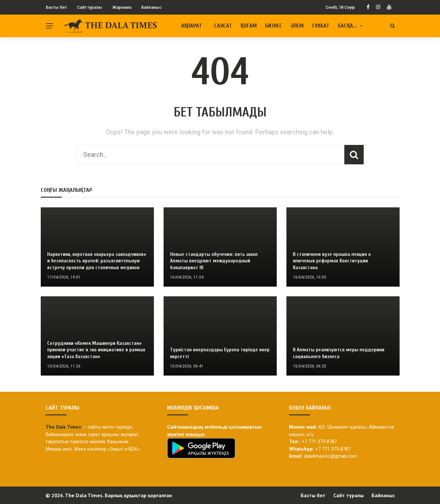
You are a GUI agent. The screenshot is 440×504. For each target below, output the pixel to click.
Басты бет (56, 7)
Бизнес (274, 26)
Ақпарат (192, 26)
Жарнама (122, 7)
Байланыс (151, 7)
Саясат (223, 26)
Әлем (297, 26)
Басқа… (347, 26)
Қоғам (249, 26)
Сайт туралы (90, 7)
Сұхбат (321, 26)
